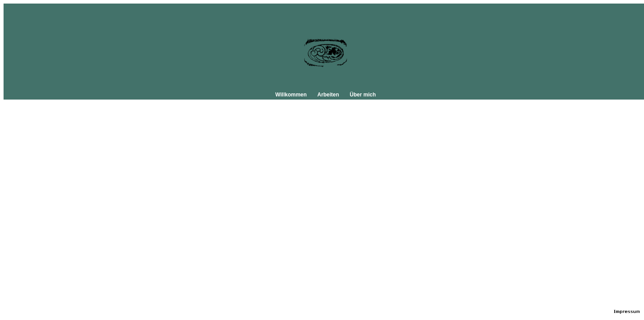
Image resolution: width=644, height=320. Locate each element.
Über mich (363, 95)
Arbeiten (328, 95)
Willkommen (291, 95)
